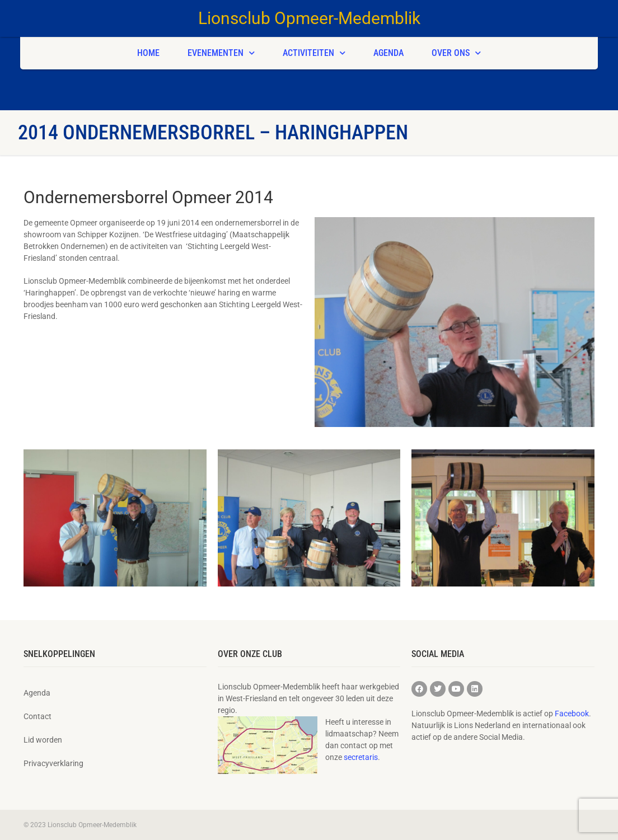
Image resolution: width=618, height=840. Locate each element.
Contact (38, 716)
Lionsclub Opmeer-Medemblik (309, 18)
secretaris (361, 757)
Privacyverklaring (53, 763)
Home (148, 53)
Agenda (388, 53)
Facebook (572, 714)
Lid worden (43, 740)
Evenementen (221, 53)
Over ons (456, 53)
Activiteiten (314, 53)
